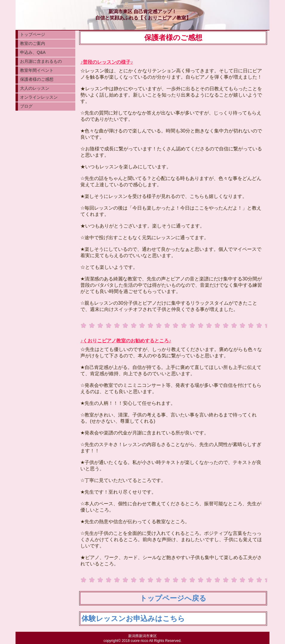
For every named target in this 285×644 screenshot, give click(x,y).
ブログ (26, 106)
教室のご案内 (33, 43)
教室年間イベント (37, 70)
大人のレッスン (35, 88)
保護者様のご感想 (37, 79)
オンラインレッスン (39, 97)
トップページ (33, 34)
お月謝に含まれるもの (41, 61)
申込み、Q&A (33, 52)
